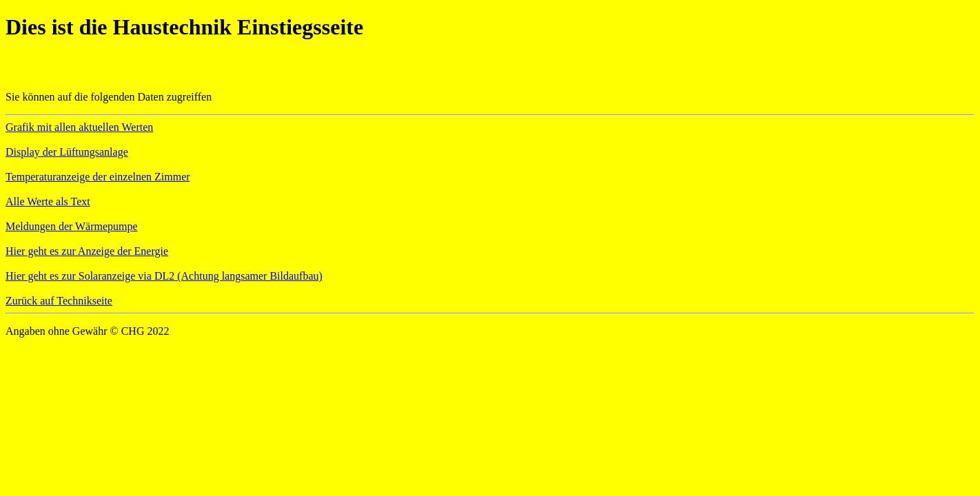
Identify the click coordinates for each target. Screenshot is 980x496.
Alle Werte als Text (48, 201)
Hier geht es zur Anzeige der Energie (87, 251)
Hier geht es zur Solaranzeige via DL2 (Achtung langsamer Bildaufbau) (164, 276)
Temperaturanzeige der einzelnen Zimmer (98, 177)
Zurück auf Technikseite (59, 301)
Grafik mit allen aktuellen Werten (79, 127)
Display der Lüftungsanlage (67, 152)
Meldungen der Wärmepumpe (72, 226)
